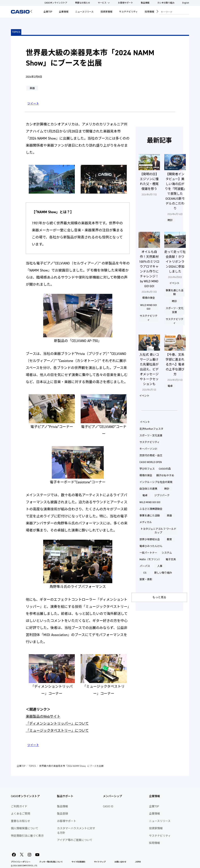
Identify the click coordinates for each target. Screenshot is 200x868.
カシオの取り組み (166, 3)
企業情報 (64, 12)
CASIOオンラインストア (56, 3)
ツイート (33, 104)
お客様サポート (125, 3)
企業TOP (48, 12)
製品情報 (145, 3)
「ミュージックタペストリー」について (57, 731)
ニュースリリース (84, 12)
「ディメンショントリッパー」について (57, 724)
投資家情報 (106, 12)
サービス (102, 3)
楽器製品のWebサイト (43, 716)
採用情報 (149, 12)
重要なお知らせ (83, 3)
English (186, 3)
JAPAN (138, 862)
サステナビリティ (128, 12)
